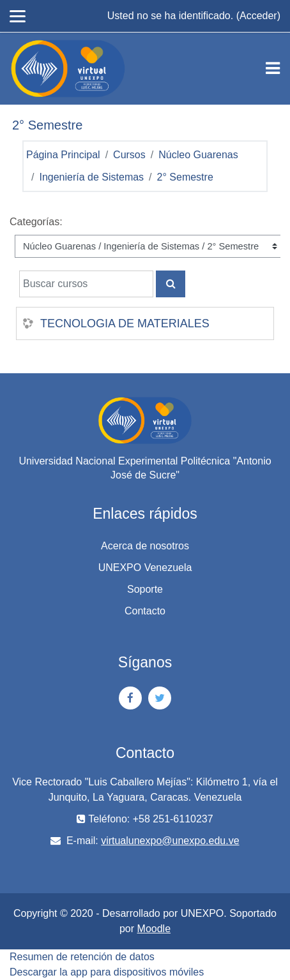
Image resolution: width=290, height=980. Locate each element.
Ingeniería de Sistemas (91, 177)
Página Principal (63, 155)
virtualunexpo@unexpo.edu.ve (170, 841)
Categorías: (36, 222)
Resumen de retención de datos (82, 957)
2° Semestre (185, 177)
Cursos (129, 155)
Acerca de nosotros (145, 546)
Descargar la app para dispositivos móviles (107, 972)
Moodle (154, 929)
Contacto (145, 611)
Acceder (258, 16)
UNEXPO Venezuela (145, 568)
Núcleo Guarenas (198, 155)
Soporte (145, 589)
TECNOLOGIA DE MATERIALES (125, 323)
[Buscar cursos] (86, 284)
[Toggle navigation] (273, 68)
